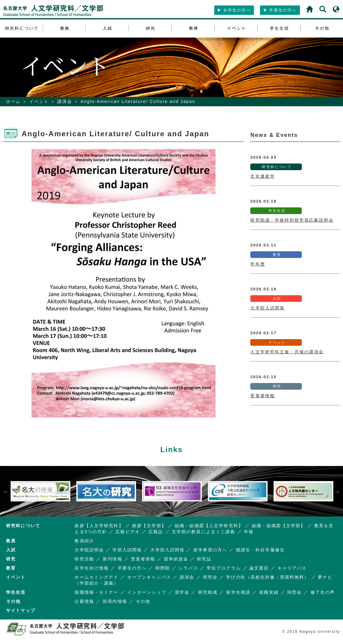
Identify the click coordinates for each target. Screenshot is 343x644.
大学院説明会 (89, 550)
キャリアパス (292, 568)
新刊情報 (113, 559)
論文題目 (259, 568)
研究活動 (84, 559)
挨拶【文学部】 (149, 526)
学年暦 (258, 264)
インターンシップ (147, 592)
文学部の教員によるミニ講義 (204, 532)
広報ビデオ (128, 532)
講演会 (65, 101)
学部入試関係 (127, 550)
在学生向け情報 (92, 568)
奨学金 (182, 592)
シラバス (188, 568)
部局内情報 (115, 601)
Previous (6, 491)
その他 (143, 601)
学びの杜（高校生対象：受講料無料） (268, 577)
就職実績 (269, 592)
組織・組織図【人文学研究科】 (209, 526)
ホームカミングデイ (97, 577)
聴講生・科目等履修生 (260, 550)
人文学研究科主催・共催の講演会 (287, 352)
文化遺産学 (263, 176)
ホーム (13, 101)
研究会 (210, 577)
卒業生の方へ (280, 10)
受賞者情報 (263, 396)
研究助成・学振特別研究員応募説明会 (292, 220)
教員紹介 (84, 541)
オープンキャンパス (149, 577)
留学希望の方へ (210, 550)
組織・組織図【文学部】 (279, 526)
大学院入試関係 (267, 308)
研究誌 (204, 559)
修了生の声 (323, 592)
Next (337, 491)
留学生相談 (238, 592)
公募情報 (84, 601)
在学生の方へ (234, 10)
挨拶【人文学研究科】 (99, 526)
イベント (39, 101)
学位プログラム (224, 568)
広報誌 (156, 532)
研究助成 (208, 592)
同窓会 (295, 592)
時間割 (163, 568)
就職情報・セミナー (97, 592)
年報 (249, 532)
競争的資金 (176, 559)
